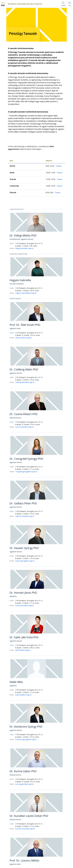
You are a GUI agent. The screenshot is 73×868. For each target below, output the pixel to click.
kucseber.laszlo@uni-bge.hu (25, 829)
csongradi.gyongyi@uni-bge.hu (26, 472)
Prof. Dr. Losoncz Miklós (24, 860)
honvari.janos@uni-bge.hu (25, 605)
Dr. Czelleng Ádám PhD (24, 369)
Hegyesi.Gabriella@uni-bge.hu (26, 293)
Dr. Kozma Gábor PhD (23, 771)
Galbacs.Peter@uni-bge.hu (25, 516)
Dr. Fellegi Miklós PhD (23, 235)
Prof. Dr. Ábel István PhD (25, 325)
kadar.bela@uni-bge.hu (23, 695)
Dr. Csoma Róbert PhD (24, 414)
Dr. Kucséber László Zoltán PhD (29, 816)
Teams (59, 166)
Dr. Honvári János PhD (23, 593)
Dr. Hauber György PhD (24, 548)
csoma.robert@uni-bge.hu (25, 427)
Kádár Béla (16, 682)
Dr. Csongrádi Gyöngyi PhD (26, 459)
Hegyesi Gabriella (20, 280)
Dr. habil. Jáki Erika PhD (24, 637)
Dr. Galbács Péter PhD (23, 503)
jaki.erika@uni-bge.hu (23, 650)
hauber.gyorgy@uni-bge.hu (25, 561)
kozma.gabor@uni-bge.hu (24, 784)
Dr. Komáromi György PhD (26, 726)
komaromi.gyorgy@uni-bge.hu (26, 739)
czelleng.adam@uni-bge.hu (25, 382)
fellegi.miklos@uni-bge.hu (24, 248)
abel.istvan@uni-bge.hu (24, 338)
